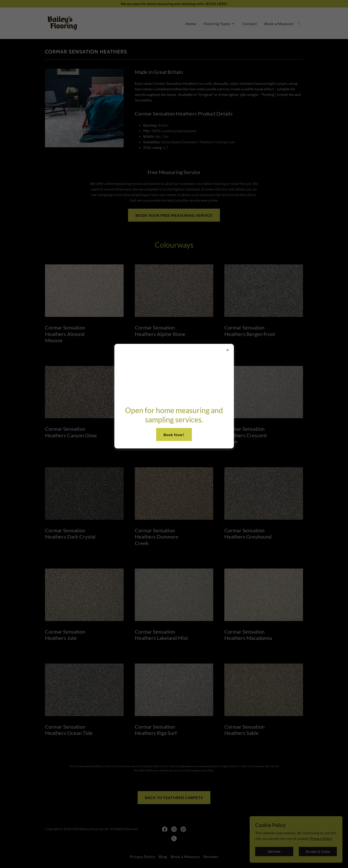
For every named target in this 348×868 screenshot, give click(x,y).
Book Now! (174, 435)
